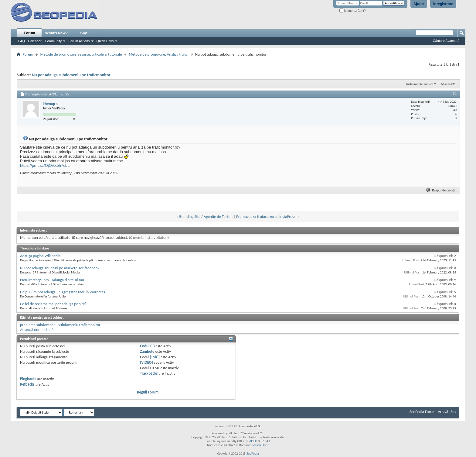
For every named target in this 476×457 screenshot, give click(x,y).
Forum (29, 33)
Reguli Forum (148, 392)
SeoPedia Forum (423, 412)
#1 (455, 94)
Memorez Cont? (353, 11)
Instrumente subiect (420, 84)
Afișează (446, 84)
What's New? (56, 33)
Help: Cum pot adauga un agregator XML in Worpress (63, 292)
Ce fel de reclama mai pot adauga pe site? (53, 304)
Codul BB (147, 346)
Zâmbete (147, 351)
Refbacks (27, 384)
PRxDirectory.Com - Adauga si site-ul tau (52, 280)
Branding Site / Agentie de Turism (206, 216)
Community (53, 41)
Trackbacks (149, 373)
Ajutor (419, 4)
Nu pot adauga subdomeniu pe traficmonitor (71, 75)
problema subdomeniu (38, 325)
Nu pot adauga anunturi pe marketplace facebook (60, 268)
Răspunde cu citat (442, 190)
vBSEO (253, 441)
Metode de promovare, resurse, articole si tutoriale (81, 54)
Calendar (35, 41)
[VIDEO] (146, 362)
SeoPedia (253, 454)
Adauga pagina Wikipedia (40, 256)
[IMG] (155, 357)
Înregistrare (443, 4)
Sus (453, 412)
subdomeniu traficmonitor (79, 325)
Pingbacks (28, 379)
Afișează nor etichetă (37, 330)
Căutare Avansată (446, 41)
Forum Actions (79, 41)
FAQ (22, 41)
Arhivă (443, 412)
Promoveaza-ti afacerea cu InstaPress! (267, 216)
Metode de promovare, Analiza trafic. (158, 54)
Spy (83, 33)
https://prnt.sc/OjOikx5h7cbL (45, 165)
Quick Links (105, 41)
